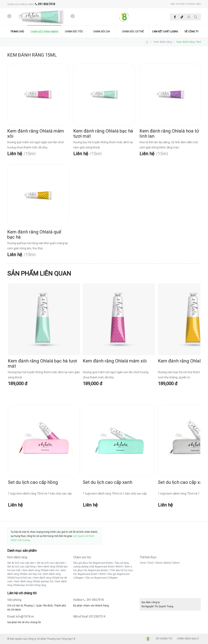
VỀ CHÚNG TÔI (164, 639)
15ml (142, 563)
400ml (167, 563)
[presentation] (9, 16)
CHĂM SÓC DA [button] (101, 32)
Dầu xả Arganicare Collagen (102, 578)
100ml (158, 563)
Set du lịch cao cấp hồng (21, 567)
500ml (176, 563)
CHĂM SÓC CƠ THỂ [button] (133, 32)
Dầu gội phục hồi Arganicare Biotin (93, 563)
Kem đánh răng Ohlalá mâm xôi (41, 570)
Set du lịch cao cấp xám (21, 563)
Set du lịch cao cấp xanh (51, 563)
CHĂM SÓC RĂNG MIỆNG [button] (44, 32)
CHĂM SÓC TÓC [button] (74, 32)
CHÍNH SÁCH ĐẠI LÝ (188, 639)
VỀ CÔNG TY (191, 32)
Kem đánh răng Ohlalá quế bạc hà (34, 581)
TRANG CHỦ (17, 32)
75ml (150, 563)
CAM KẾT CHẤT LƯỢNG (165, 32)
